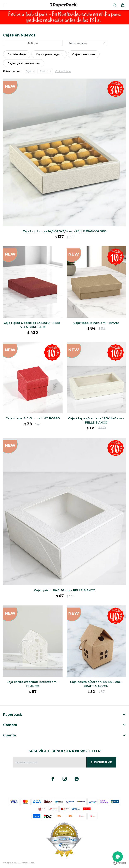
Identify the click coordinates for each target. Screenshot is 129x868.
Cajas (28, 71)
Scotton (44, 71)
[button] (115, 5)
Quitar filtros (63, 71)
